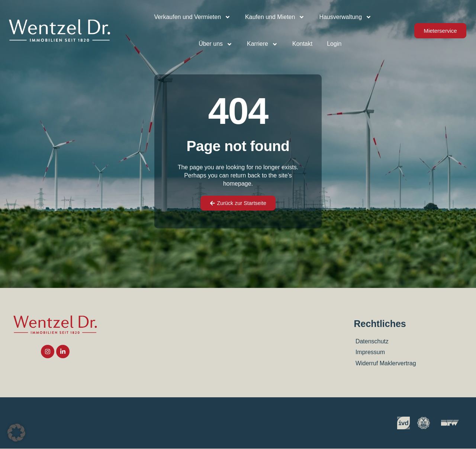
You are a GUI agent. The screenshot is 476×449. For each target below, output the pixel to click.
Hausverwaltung (345, 17)
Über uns (216, 44)
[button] (16, 433)
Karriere (262, 44)
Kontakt (302, 44)
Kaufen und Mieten (275, 17)
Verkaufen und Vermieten (192, 17)
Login (334, 44)
